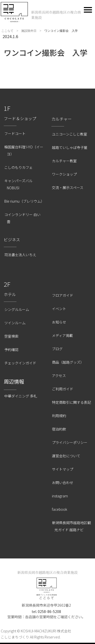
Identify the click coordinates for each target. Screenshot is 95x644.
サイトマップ (63, 469)
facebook (60, 509)
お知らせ (59, 322)
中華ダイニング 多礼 (21, 396)
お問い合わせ (63, 482)
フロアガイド (63, 295)
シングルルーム (17, 309)
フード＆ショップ (20, 118)
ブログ (57, 349)
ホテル (10, 294)
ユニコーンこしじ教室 (70, 134)
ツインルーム (15, 323)
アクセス (59, 375)
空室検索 (11, 336)
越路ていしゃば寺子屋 (70, 147)
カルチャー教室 (64, 161)
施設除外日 (29, 31)
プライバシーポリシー (70, 442)
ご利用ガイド (63, 389)
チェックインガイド (20, 363)
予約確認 (11, 350)
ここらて (7, 31)
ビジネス (12, 239)
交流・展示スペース (68, 187)
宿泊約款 (59, 429)
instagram (60, 496)
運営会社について (66, 456)
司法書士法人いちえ (20, 255)
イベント (59, 309)
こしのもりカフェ (18, 167)
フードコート (15, 133)
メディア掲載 (62, 335)
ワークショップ (64, 174)
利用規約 (59, 416)
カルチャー (62, 119)
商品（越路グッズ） (68, 362)
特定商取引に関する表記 (71, 402)
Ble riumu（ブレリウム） (24, 201)
